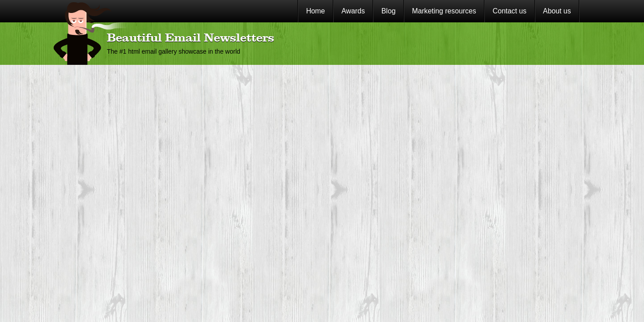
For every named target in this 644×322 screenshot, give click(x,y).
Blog (389, 11)
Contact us (510, 11)
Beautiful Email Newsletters (191, 38)
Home (315, 11)
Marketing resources (444, 11)
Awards (353, 11)
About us (557, 11)
